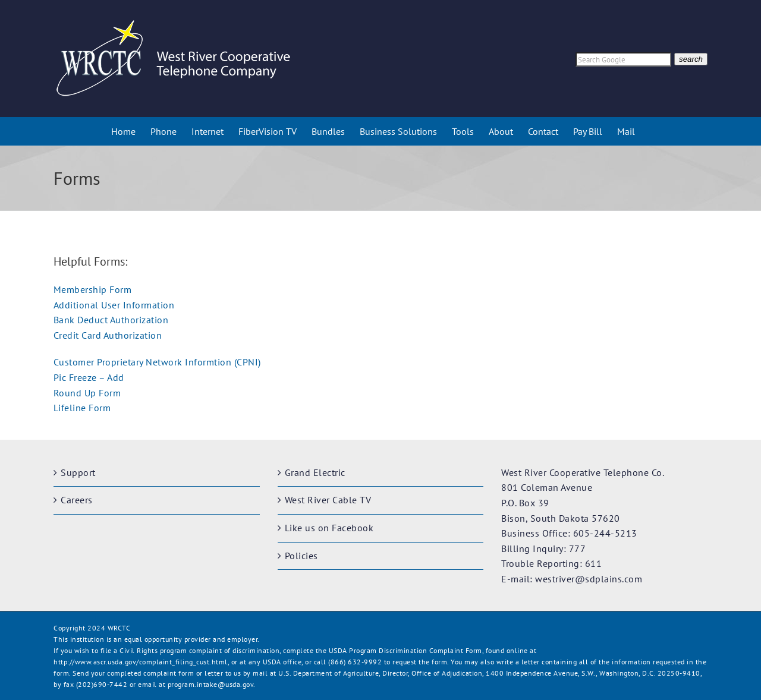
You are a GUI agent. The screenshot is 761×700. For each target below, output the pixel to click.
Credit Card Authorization (108, 335)
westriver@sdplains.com (589, 579)
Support (78, 472)
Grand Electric (315, 472)
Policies (301, 556)
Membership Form (93, 289)
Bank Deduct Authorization (111, 320)
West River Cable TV (328, 500)
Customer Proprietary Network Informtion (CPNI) (157, 362)
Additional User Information (114, 305)
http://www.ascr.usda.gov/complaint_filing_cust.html (141, 662)
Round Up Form (87, 393)
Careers (77, 500)
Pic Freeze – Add (89, 377)
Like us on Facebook (329, 528)
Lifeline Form (82, 408)
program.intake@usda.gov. (212, 684)
